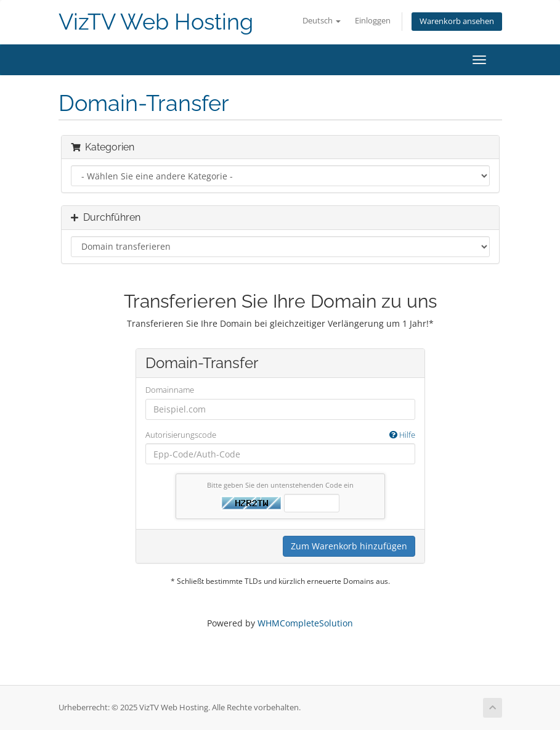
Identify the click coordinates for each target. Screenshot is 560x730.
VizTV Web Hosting (156, 22)
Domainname (170, 390)
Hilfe (402, 435)
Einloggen (373, 21)
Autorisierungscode (280, 435)
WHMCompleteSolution (305, 623)
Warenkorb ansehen (457, 21)
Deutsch (322, 21)
